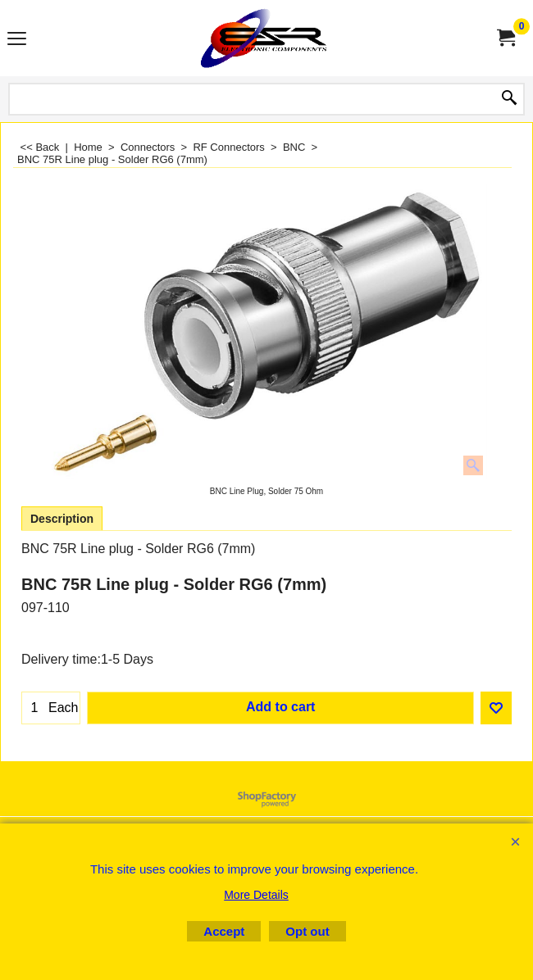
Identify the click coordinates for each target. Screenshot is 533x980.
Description (62, 519)
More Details (256, 895)
